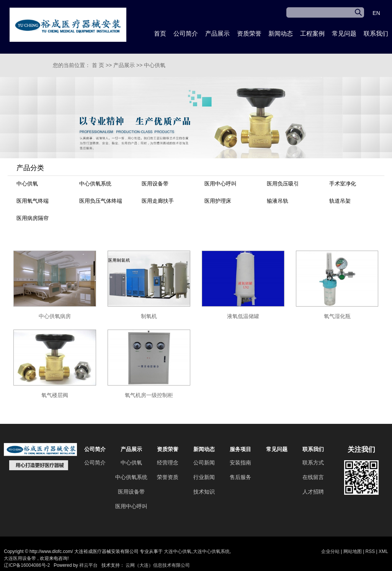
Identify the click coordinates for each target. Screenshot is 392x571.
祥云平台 (88, 565)
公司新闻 (204, 463)
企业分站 (330, 551)
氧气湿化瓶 (337, 316)
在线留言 (313, 477)
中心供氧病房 (55, 316)
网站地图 (353, 551)
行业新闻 (204, 477)
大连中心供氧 (178, 551)
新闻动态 (281, 34)
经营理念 (168, 463)
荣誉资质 (168, 477)
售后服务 (240, 477)
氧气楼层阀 (55, 395)
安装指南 (240, 463)
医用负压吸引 (283, 184)
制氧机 (149, 316)
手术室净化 (343, 184)
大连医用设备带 (20, 558)
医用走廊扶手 (158, 201)
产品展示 (217, 34)
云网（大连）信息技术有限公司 (158, 565)
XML (383, 551)
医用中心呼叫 (220, 184)
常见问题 (344, 34)
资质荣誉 (249, 34)
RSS (370, 551)
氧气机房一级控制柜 (149, 395)
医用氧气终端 (33, 201)
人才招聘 (313, 492)
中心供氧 (155, 65)
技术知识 (204, 492)
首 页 (98, 65)
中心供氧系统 (95, 184)
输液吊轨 (278, 201)
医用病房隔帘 (33, 218)
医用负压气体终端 (101, 201)
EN (376, 13)
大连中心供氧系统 (211, 551)
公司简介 (186, 34)
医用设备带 (155, 184)
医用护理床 (218, 201)
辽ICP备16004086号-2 (27, 565)
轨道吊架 (340, 201)
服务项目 (240, 449)
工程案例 (312, 34)
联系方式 (313, 463)
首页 (160, 34)
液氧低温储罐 (243, 316)
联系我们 (376, 34)
